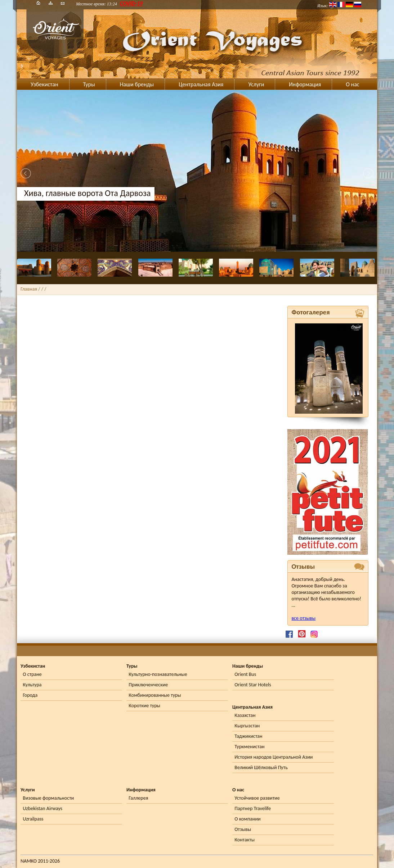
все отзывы (303, 618)
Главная (29, 289)
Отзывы (243, 829)
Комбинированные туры (155, 695)
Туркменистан (249, 747)
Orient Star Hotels (253, 685)
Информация (305, 84)
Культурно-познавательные (158, 674)
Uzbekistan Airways (42, 808)
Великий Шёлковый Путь (261, 767)
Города (30, 695)
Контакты (245, 840)
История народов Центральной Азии (274, 757)
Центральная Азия (201, 84)
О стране (32, 674)
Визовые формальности (48, 798)
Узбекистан (44, 84)
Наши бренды (137, 84)
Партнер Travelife (253, 808)
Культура (32, 685)
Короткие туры (144, 706)
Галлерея (138, 798)
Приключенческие (148, 685)
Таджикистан (248, 736)
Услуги (256, 84)
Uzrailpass (33, 819)
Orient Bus (245, 674)
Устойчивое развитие (257, 798)
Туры (89, 84)
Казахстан (245, 715)
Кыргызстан (247, 726)
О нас (352, 84)
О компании (247, 819)
